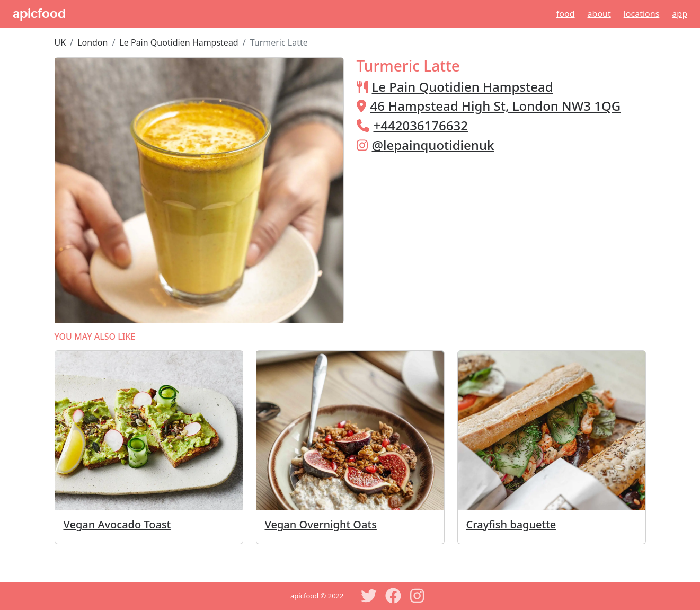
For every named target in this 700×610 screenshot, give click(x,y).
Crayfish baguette (511, 524)
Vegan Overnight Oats (321, 524)
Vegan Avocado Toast (117, 524)
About (599, 14)
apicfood (39, 14)
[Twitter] (369, 596)
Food (566, 14)
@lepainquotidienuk (433, 145)
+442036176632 (421, 125)
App (680, 14)
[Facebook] (393, 596)
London (92, 42)
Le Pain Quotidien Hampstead (179, 42)
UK (60, 42)
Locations (642, 14)
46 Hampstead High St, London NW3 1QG (496, 106)
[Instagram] (418, 596)
